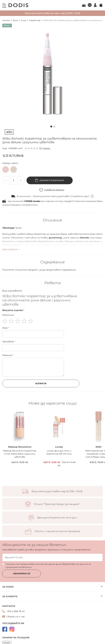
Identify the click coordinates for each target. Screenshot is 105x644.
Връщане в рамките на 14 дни (57, 518)
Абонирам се (22, 574)
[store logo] (18, 5)
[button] (51, 126)
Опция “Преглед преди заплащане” (57, 504)
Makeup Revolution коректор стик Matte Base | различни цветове (20, 454)
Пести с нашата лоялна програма (57, 531)
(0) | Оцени (45, 148)
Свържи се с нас (16, 617)
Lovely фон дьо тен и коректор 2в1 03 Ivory (59, 452)
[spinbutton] (14, 180)
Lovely (59, 447)
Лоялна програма (84, 5)
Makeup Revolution (20, 447)
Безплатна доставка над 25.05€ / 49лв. (57, 491)
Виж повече (10, 249)
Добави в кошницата (52, 180)
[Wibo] (9, 132)
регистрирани (13, 205)
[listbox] (52, 170)
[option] (6, 169)
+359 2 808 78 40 (15, 611)
